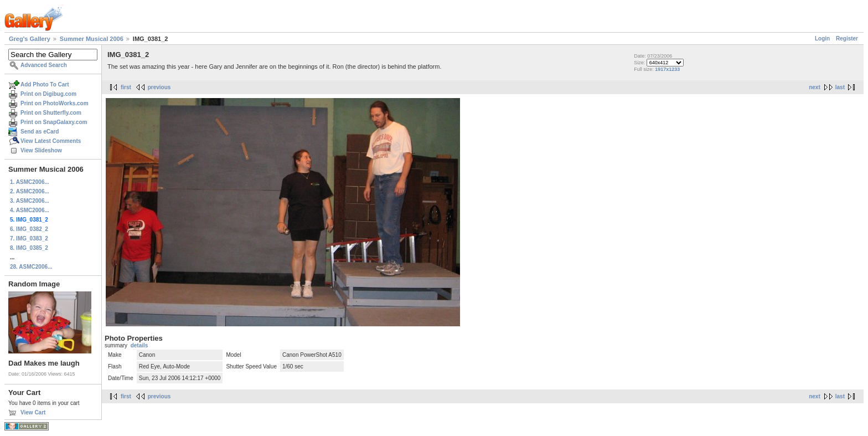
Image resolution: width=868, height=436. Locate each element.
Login (822, 39)
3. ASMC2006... (30, 201)
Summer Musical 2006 (92, 39)
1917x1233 (667, 69)
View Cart (33, 412)
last (840, 87)
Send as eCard (40, 132)
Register (847, 39)
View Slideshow (41, 150)
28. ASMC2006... (31, 267)
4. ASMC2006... (30, 210)
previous (159, 87)
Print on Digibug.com (48, 94)
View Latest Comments (51, 141)
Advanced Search (44, 65)
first (126, 87)
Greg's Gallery (30, 39)
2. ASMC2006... (30, 191)
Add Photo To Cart (45, 84)
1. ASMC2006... (30, 182)
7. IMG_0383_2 (29, 238)
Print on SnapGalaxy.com (54, 122)
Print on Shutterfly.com (51, 113)
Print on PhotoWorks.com (55, 103)
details (139, 345)
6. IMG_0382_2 (29, 229)
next (815, 87)
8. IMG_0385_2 (29, 248)
